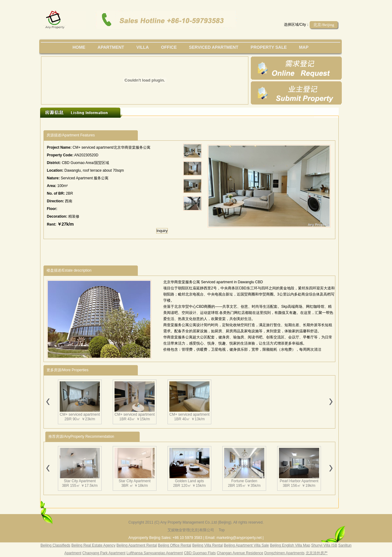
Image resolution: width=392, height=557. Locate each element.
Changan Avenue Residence (240, 553)
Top (222, 530)
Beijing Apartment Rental (137, 545)
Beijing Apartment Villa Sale (246, 545)
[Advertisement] (156, 124)
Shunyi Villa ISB (324, 545)
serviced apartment (214, 47)
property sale (269, 47)
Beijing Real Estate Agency (93, 545)
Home (79, 47)
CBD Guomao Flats (200, 553)
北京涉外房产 (317, 553)
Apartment (111, 47)
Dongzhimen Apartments (284, 553)
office (169, 47)
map (304, 47)
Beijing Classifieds (55, 545)
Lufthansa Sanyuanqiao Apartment (155, 553)
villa (142, 47)
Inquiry (162, 231)
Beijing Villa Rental (208, 545)
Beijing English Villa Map (290, 545)
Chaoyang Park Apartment (104, 553)
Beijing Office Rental (175, 545)
